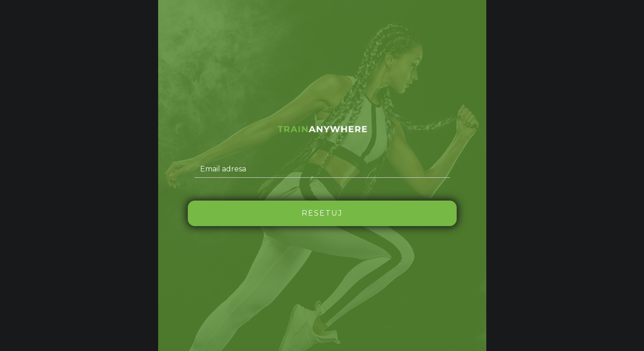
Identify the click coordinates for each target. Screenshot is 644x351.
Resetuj (322, 213)
